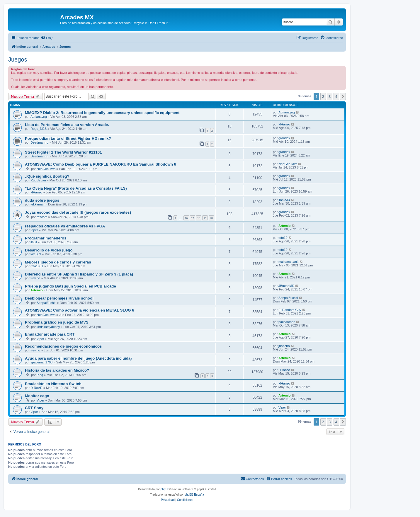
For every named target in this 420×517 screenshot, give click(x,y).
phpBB (165, 489)
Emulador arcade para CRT (50, 334)
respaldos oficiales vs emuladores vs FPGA (65, 226)
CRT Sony (34, 408)
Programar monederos (46, 238)
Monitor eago (37, 396)
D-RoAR (36, 388)
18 (199, 218)
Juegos (18, 59)
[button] (343, 96)
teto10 (283, 238)
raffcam (42, 217)
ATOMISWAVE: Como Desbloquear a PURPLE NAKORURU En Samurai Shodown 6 (101, 164)
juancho (284, 346)
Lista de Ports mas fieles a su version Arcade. (67, 125)
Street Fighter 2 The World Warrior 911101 (63, 152)
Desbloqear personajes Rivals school (59, 298)
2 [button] (323, 96)
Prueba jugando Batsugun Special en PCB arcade (70, 286)
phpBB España (194, 495)
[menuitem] (47, 38)
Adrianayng (39, 117)
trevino (35, 278)
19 (205, 218)
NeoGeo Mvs (46, 169)
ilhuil (34, 242)
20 (211, 218)
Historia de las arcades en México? (57, 370)
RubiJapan (38, 180)
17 (193, 218)
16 (186, 218)
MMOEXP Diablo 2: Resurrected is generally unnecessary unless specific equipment (102, 113)
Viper (34, 230)
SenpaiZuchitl (46, 303)
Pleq (40, 375)
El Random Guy (290, 310)
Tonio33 (284, 200)
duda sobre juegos (42, 200)
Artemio (285, 226)
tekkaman (38, 204)
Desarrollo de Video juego (49, 250)
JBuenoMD (286, 286)
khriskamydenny (48, 327)
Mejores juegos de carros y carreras (58, 262)
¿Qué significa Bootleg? (47, 176)
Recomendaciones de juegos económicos (63, 346)
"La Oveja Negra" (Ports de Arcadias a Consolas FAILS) (76, 188)
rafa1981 (37, 266)
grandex (284, 138)
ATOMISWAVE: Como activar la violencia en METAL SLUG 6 (80, 310)
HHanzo (284, 124)
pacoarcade (287, 322)
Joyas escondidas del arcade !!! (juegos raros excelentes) (78, 212)
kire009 (36, 254)
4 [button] (336, 96)
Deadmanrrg (39, 142)
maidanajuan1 (289, 262)
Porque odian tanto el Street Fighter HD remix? (68, 138)
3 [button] (330, 96)
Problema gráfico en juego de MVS (57, 322)
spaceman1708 (41, 362)
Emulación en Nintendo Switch (53, 384)
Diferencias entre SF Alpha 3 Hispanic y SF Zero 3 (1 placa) (79, 274)
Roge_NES (39, 129)
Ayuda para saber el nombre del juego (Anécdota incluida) (78, 358)
